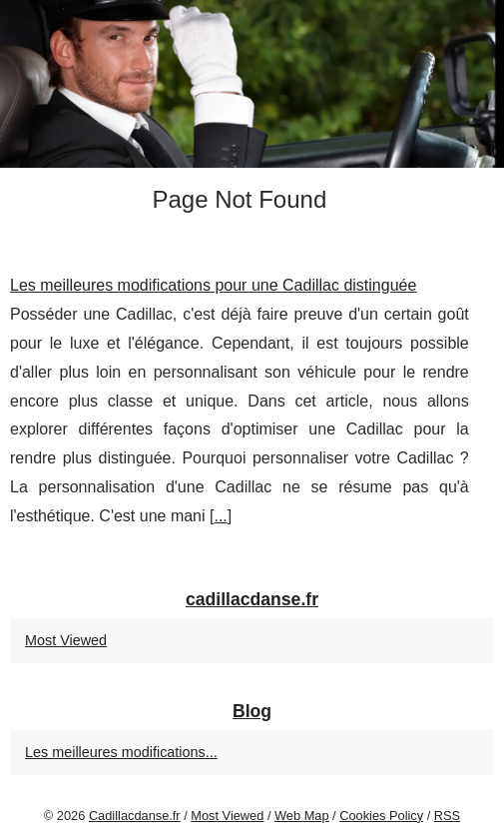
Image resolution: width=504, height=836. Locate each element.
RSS (447, 816)
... (220, 516)
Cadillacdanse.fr (135, 816)
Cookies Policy (381, 816)
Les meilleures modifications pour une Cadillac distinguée (213, 285)
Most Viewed (66, 640)
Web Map (302, 816)
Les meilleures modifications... (121, 752)
